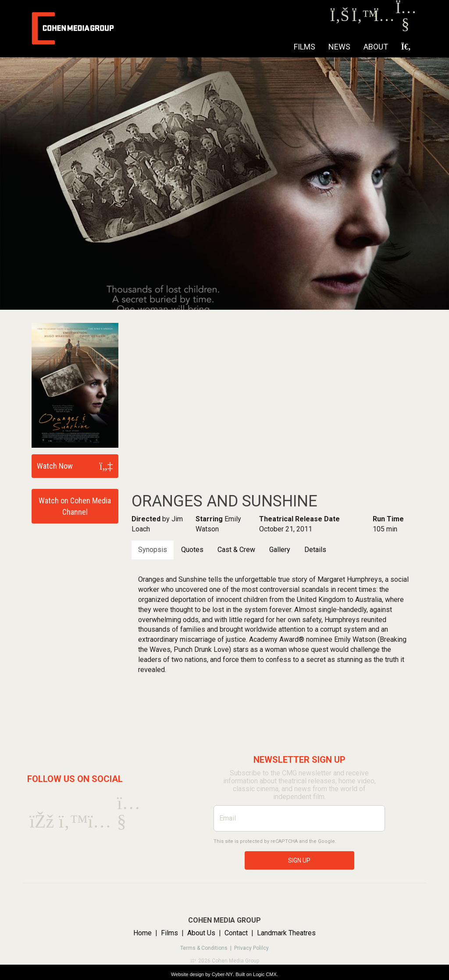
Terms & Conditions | (207, 948)
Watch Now (55, 466)
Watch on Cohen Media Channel (75, 506)
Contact (236, 933)
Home (143, 933)
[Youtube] (405, 26)
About (376, 47)
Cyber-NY (222, 974)
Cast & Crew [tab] (236, 550)
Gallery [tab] (280, 550)
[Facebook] (340, 18)
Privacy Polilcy (251, 948)
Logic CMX (265, 974)
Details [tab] (315, 550)
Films (305, 47)
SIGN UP (299, 860)
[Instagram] (383, 18)
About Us (201, 933)
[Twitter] (362, 18)
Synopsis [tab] (153, 550)
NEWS (339, 47)
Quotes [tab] (192, 550)
